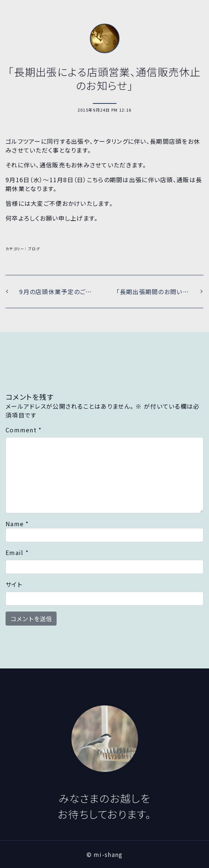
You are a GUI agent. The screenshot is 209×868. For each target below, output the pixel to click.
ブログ (34, 249)
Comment (24, 430)
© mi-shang (105, 854)
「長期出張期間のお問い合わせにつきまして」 (160, 292)
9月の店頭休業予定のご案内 (58, 292)
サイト (14, 584)
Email (17, 552)
